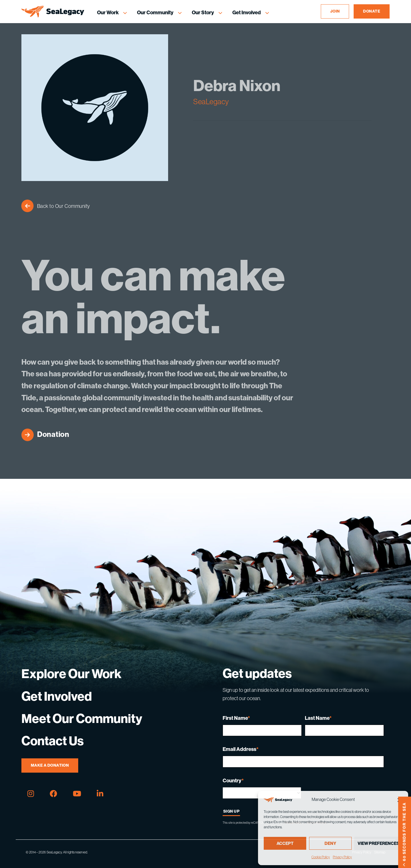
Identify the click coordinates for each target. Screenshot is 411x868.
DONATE (372, 11)
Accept (285, 843)
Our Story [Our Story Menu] (203, 13)
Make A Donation (50, 765)
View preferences (378, 843)
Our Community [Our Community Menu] (155, 13)
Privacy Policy (342, 857)
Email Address (241, 749)
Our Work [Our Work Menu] (108, 13)
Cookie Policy (321, 857)
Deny (330, 843)
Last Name (318, 718)
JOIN (335, 11)
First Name (236, 718)
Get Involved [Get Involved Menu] (247, 13)
